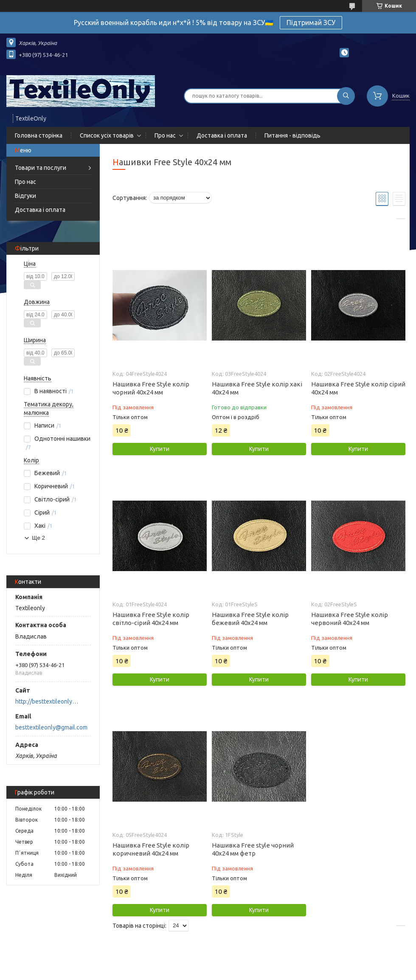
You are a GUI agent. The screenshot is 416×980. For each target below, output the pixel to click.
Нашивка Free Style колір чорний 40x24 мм (151, 388)
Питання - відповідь (292, 135)
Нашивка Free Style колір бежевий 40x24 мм (250, 619)
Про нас (165, 135)
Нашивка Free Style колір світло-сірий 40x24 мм (151, 619)
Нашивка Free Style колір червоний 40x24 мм (350, 619)
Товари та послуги (41, 168)
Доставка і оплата (222, 135)
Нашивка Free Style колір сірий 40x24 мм (358, 388)
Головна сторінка (39, 135)
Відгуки (25, 196)
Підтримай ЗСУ (311, 23)
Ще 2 (38, 538)
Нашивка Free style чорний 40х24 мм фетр (253, 849)
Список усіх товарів (107, 135)
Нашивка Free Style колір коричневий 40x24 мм (151, 849)
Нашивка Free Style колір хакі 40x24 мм (257, 388)
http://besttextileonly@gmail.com (49, 701)
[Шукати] (346, 96)
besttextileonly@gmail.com (51, 727)
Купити (160, 449)
